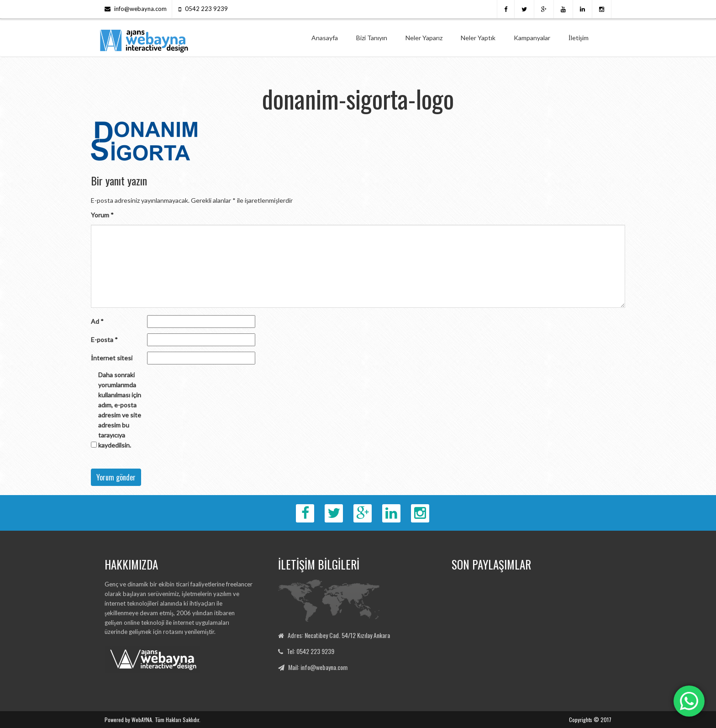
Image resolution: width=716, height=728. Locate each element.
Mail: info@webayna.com (318, 667)
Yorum (102, 215)
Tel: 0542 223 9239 (311, 651)
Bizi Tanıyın (372, 38)
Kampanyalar (532, 38)
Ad (97, 321)
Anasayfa (325, 38)
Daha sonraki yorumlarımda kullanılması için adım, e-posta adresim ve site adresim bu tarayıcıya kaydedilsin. (120, 410)
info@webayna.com (140, 9)
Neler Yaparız (424, 38)
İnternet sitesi (112, 358)
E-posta (104, 340)
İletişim (579, 38)
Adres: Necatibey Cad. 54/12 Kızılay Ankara (339, 635)
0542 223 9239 (206, 9)
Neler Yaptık (478, 38)
